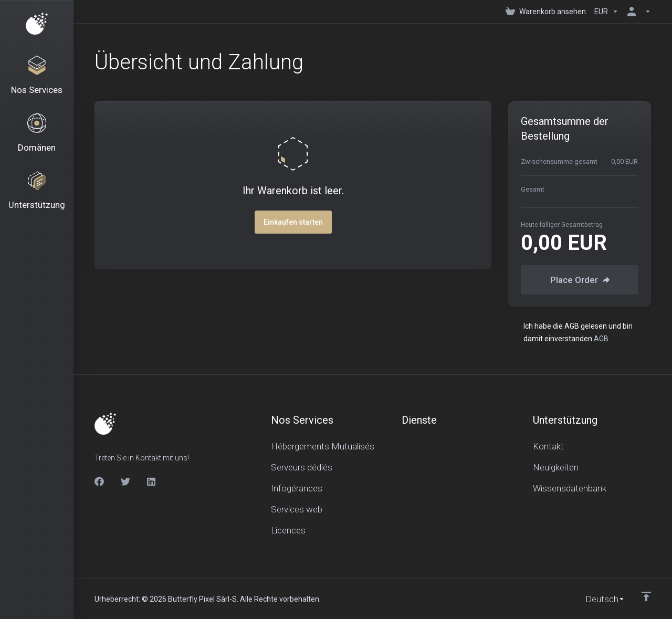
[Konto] (637, 12)
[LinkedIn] (152, 481)
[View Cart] (546, 12)
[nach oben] (646, 596)
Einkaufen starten (293, 222)
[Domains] (37, 136)
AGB (601, 339)
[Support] (37, 195)
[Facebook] (99, 481)
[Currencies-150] (606, 12)
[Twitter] (125, 481)
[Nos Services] (37, 77)
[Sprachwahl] (598, 599)
